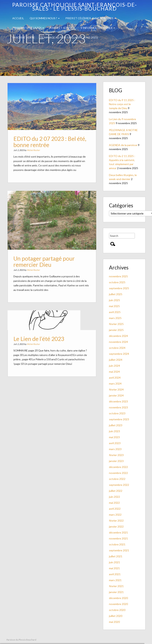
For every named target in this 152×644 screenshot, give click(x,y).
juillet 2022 (116, 491)
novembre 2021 (118, 538)
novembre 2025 (118, 276)
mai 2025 (114, 306)
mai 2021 (114, 568)
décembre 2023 (118, 401)
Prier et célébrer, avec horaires (91, 18)
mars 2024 (115, 383)
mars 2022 (115, 515)
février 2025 (116, 324)
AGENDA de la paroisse (123, 145)
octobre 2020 (117, 610)
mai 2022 (114, 503)
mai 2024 (114, 372)
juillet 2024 (116, 360)
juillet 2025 (116, 294)
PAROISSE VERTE (24, 37)
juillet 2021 (116, 556)
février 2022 (116, 521)
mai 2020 (114, 622)
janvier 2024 (116, 395)
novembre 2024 (118, 342)
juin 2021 (114, 562)
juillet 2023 (116, 425)
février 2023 (116, 455)
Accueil (18, 18)
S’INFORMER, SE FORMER (98, 28)
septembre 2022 (119, 485)
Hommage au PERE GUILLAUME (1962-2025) (69, 37)
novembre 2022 (118, 473)
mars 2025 (115, 318)
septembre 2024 (119, 354)
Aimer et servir (62, 28)
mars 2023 (115, 449)
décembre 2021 (118, 532)
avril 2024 (115, 378)
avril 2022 (115, 509)
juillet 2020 (116, 616)
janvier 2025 (116, 330)
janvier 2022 (116, 526)
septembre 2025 (119, 288)
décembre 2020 (118, 598)
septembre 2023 (119, 419)
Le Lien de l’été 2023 (40, 339)
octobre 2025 (117, 282)
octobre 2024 (117, 348)
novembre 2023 (118, 407)
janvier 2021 (116, 592)
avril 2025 (115, 312)
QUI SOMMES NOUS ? (45, 18)
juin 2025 (114, 300)
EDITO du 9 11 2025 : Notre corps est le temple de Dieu (122, 104)
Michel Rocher (35, 149)
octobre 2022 (117, 479)
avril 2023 (115, 443)
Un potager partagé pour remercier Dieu (45, 261)
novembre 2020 (118, 604)
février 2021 (116, 586)
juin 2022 (114, 497)
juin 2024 (114, 366)
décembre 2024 (118, 336)
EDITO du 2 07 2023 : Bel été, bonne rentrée (50, 141)
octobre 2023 (117, 413)
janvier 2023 (116, 461)
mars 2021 (115, 580)
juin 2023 (114, 431)
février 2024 (116, 389)
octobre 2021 (117, 544)
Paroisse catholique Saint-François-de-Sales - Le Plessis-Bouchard (75, 7)
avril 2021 (115, 574)
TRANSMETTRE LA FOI (28, 28)
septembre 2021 (119, 550)
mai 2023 (114, 437)
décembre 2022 (118, 467)
